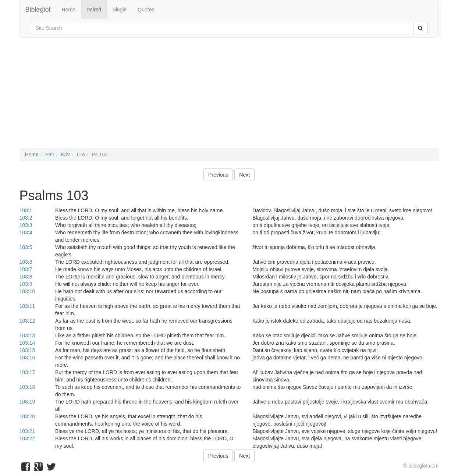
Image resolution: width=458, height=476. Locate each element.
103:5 (26, 247)
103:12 (27, 321)
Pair (50, 154)
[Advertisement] (229, 96)
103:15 (27, 350)
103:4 (26, 232)
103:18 (27, 387)
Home (69, 10)
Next (244, 175)
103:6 (26, 262)
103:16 (27, 358)
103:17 (27, 372)
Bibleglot (38, 10)
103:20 (27, 416)
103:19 (27, 402)
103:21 (27, 431)
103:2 (26, 218)
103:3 (26, 225)
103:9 (26, 284)
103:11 (27, 306)
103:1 (26, 210)
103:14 (27, 343)
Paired (94, 10)
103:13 (27, 335)
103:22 (27, 438)
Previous (218, 175)
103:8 (26, 277)
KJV (65, 154)
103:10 (27, 291)
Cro (81, 154)
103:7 (26, 269)
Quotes (146, 10)
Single (119, 10)
